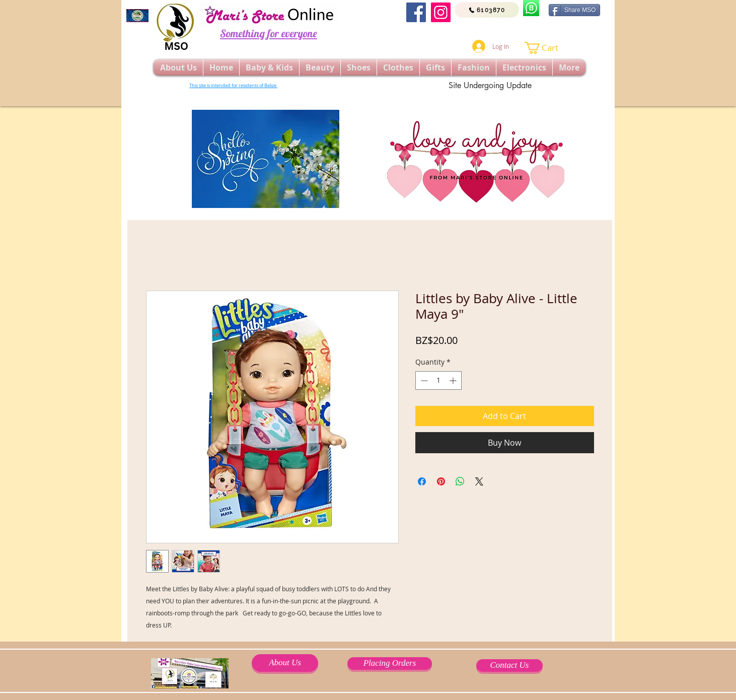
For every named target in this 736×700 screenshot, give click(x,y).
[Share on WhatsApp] (460, 481)
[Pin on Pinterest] (441, 481)
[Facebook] (416, 12)
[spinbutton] (438, 380)
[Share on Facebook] (422, 481)
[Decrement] (423, 380)
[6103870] (487, 10)
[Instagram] (441, 12)
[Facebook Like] (513, 30)
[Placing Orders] (390, 663)
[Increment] (454, 380)
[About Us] (285, 663)
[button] (548, 48)
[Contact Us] (509, 666)
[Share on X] (479, 481)
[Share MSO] (574, 10)
